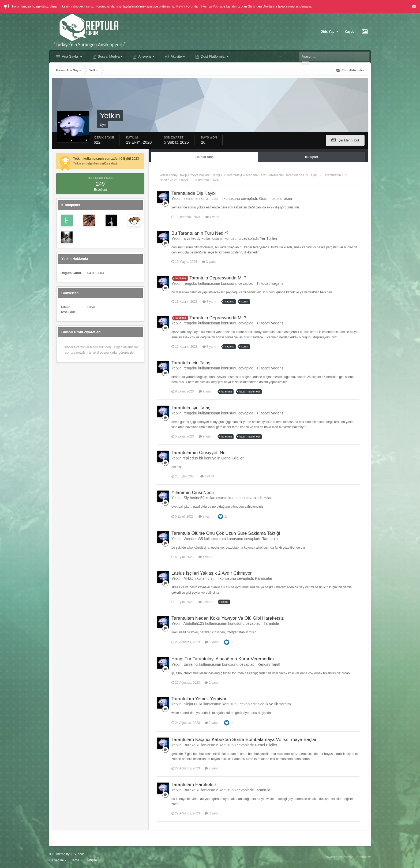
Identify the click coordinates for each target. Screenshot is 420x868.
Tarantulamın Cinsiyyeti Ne (198, 453)
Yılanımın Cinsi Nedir (193, 493)
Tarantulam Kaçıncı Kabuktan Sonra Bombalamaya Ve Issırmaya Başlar (244, 740)
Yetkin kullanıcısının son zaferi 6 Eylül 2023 (106, 159)
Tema (77, 860)
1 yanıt (207, 476)
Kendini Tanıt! (269, 664)
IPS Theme (57, 854)
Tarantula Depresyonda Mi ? (218, 278)
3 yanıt (209, 262)
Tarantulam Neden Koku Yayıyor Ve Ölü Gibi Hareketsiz (228, 618)
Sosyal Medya (110, 56)
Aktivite (177, 56)
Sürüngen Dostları (261, 6)
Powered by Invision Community (348, 857)
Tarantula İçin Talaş (191, 363)
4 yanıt (212, 217)
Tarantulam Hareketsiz (194, 785)
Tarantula (270, 539)
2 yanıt (205, 517)
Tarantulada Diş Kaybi (301, 175)
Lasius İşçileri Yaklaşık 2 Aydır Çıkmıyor (212, 573)
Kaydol (350, 32)
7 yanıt (209, 302)
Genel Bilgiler (232, 458)
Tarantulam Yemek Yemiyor (199, 699)
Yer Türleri (268, 238)
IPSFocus (77, 854)
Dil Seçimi (58, 860)
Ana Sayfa (72, 56)
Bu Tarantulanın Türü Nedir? (200, 233)
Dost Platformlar (214, 56)
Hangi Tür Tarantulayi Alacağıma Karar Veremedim (247, 175)
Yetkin (164, 175)
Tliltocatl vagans (270, 283)
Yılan (268, 498)
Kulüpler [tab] (312, 157)
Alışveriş (146, 56)
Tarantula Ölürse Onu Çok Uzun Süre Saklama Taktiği (226, 533)
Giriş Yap (329, 31)
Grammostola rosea (275, 199)
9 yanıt (206, 391)
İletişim (92, 860)
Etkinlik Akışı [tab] (204, 157)
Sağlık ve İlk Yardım (274, 704)
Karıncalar (264, 578)
